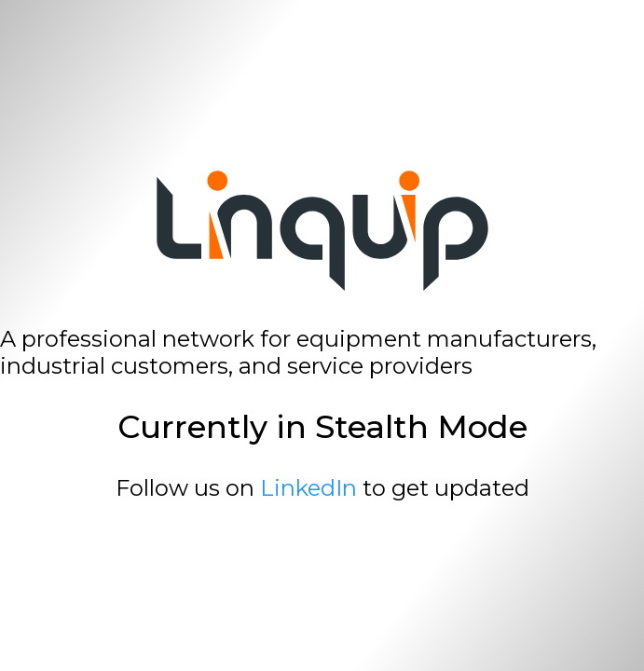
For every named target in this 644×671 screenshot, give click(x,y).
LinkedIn (308, 488)
